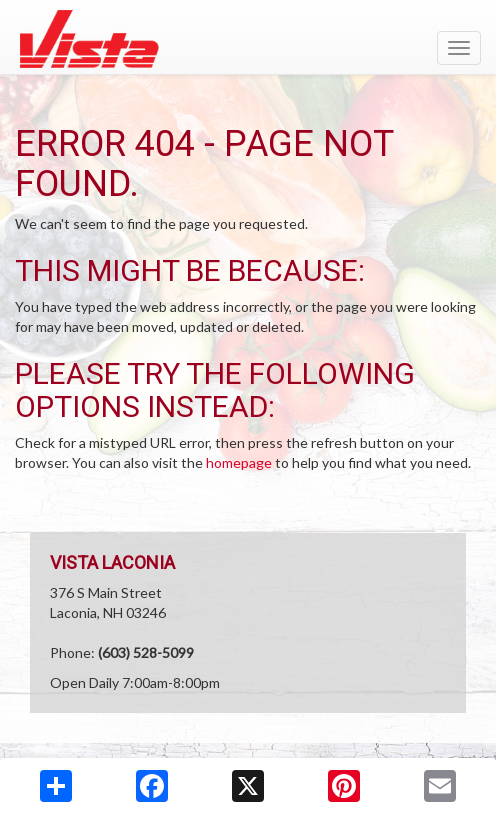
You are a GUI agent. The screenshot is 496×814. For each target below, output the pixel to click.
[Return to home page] (248, 39)
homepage (239, 462)
